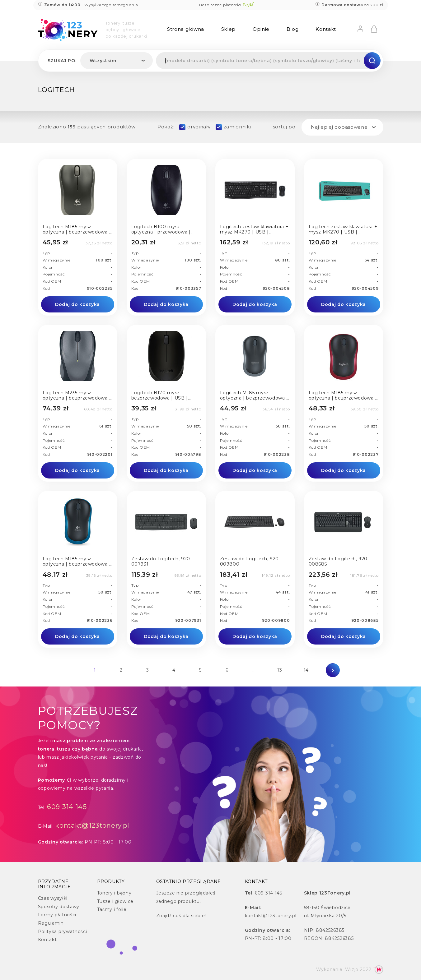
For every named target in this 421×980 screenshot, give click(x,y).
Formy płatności (57, 915)
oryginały (199, 127)
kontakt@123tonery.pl (92, 825)
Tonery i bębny (114, 893)
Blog (293, 29)
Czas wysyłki (53, 898)
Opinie (261, 29)
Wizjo (352, 969)
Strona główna (186, 29)
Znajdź (164, 916)
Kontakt (326, 29)
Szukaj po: (62, 61)
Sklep (229, 29)
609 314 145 (67, 807)
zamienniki (237, 127)
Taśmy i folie (112, 909)
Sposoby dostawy (59, 907)
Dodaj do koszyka (77, 304)
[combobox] (117, 61)
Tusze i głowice (115, 901)
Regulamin (51, 923)
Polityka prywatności (63, 931)
